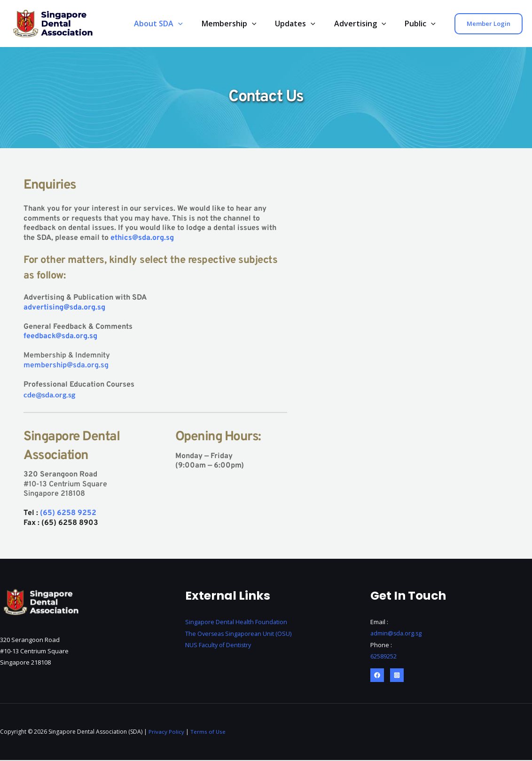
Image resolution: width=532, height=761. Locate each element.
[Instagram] (397, 676)
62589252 (383, 657)
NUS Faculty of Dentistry (219, 646)
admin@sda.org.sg (397, 634)
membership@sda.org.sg (66, 366)
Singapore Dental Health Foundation (237, 623)
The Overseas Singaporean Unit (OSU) (240, 634)
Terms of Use (208, 733)
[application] (195, 24)
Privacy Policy (166, 733)
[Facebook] (377, 676)
